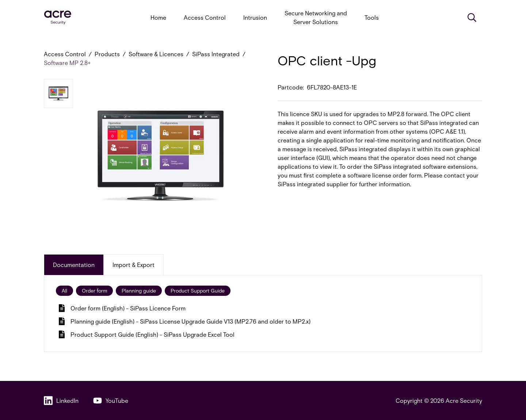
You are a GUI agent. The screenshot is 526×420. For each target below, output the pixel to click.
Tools (372, 17)
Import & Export (134, 265)
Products (107, 54)
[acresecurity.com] (58, 18)
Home (158, 17)
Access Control (205, 17)
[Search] (472, 18)
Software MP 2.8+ (67, 63)
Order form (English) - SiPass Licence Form (122, 308)
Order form (94, 291)
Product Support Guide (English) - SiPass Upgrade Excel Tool (147, 334)
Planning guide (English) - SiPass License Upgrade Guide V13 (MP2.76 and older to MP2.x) (185, 321)
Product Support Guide (198, 291)
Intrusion (255, 17)
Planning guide (139, 291)
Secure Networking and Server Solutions (316, 17)
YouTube (111, 400)
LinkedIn (61, 400)
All (64, 291)
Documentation (74, 265)
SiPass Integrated (216, 54)
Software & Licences (156, 54)
